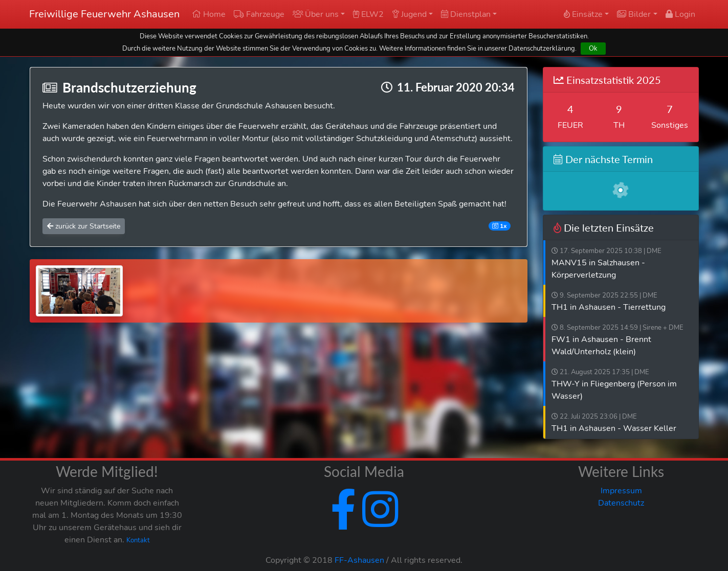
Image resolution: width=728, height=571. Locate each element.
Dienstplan (466, 14)
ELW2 (368, 14)
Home (209, 14)
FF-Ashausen (359, 560)
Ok (593, 48)
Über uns (316, 14)
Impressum (621, 491)
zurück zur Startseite (84, 226)
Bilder (634, 14)
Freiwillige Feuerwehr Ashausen (104, 14)
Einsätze (583, 14)
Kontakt (138, 540)
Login (680, 14)
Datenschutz (621, 503)
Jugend (409, 14)
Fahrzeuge (259, 14)
